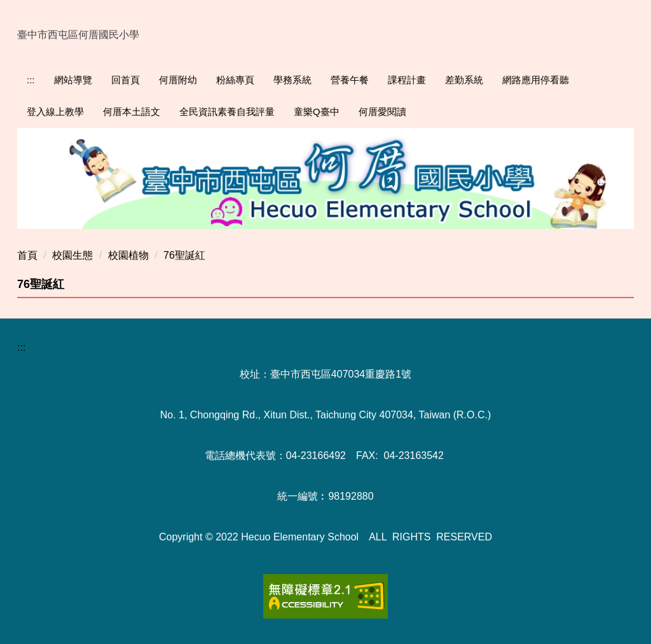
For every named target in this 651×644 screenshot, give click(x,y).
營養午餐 (350, 80)
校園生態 (72, 255)
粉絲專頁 (235, 80)
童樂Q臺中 (317, 112)
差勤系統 (464, 80)
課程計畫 (407, 80)
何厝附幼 (178, 80)
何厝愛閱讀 (382, 112)
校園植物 (128, 255)
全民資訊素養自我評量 (227, 112)
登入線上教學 (55, 112)
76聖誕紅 (184, 255)
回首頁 (126, 80)
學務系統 (292, 80)
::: (31, 80)
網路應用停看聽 (536, 80)
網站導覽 (73, 80)
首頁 (27, 255)
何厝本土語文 (132, 112)
